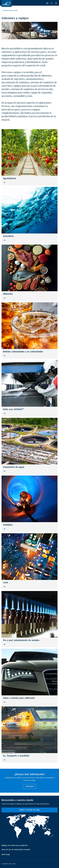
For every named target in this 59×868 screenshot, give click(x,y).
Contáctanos (30, 786)
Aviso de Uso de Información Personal (16, 850)
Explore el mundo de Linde (29, 810)
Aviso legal (6, 855)
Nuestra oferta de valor (11, 11)
